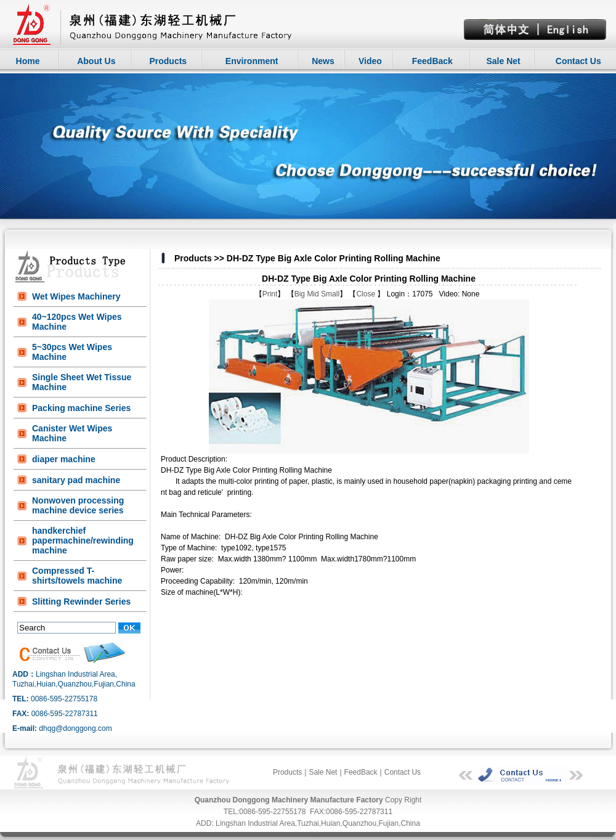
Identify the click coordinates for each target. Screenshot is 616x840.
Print (270, 294)
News (323, 61)
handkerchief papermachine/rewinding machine (83, 540)
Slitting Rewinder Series (81, 601)
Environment (252, 61)
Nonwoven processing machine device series (78, 505)
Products (168, 61)
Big (300, 294)
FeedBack (432, 61)
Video (370, 61)
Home (28, 61)
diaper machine (64, 459)
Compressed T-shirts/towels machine (77, 576)
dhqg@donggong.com (75, 728)
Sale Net (503, 61)
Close (367, 294)
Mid (313, 294)
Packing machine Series (81, 408)
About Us (96, 61)
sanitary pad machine (76, 480)
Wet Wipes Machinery (76, 296)
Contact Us (578, 61)
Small (330, 294)
